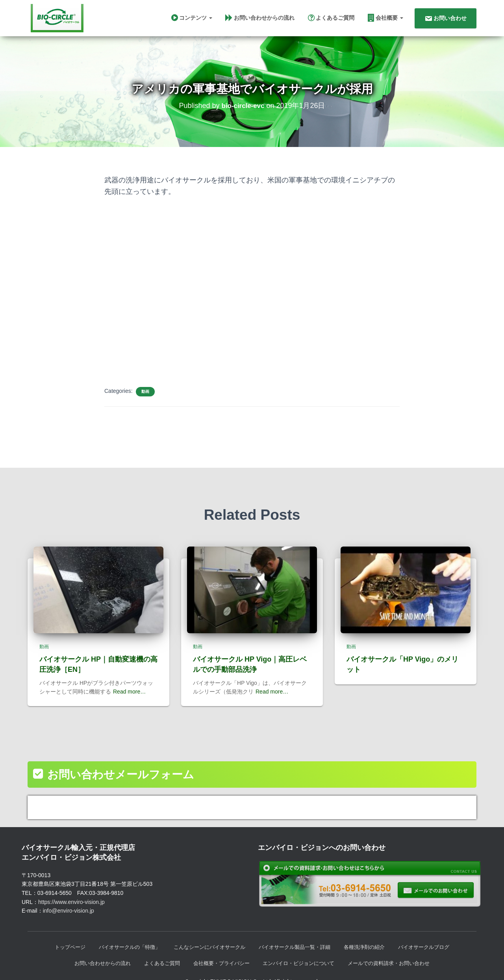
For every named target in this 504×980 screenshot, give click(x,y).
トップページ (59, 931)
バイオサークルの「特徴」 (122, 931)
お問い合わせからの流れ (260, 19)
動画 (145, 396)
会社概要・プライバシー (219, 947)
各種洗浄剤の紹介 (371, 931)
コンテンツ (192, 19)
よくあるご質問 (331, 19)
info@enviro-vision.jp (69, 894)
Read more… (129, 675)
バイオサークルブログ (434, 931)
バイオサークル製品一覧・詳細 (297, 931)
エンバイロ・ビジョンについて (301, 947)
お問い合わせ (446, 20)
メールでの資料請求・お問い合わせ (397, 947)
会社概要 (385, 19)
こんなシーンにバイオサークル (207, 931)
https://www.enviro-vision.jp (71, 885)
